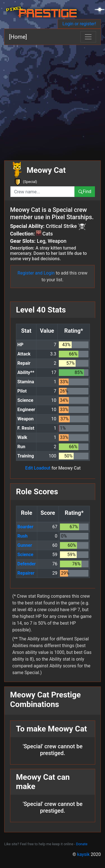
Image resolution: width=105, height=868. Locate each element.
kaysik (84, 854)
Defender (27, 564)
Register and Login (36, 273)
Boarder (25, 527)
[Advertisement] (53, 100)
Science (25, 555)
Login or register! (79, 24)
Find (85, 191)
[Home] (18, 37)
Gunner (25, 545)
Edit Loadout (38, 468)
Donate (82, 844)
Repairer (26, 573)
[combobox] (42, 192)
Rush (22, 536)
